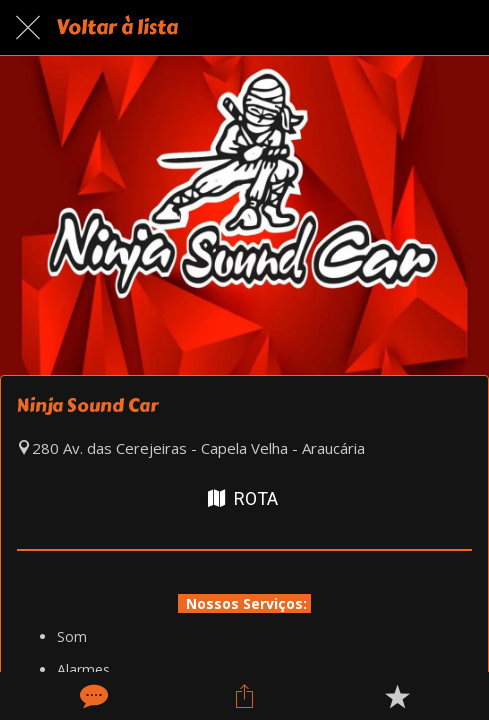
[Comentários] (92, 696)
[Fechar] (28, 28)
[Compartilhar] (244, 696)
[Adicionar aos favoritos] (397, 696)
